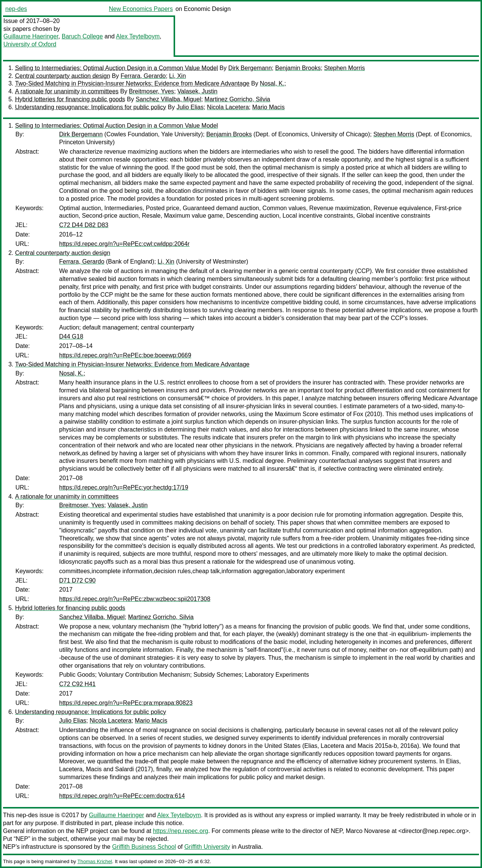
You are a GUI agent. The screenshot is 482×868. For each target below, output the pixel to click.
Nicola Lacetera (228, 107)
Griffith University (207, 847)
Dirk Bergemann (250, 68)
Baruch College (82, 36)
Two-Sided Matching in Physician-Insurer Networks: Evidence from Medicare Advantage (132, 83)
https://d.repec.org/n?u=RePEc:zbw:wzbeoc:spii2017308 (135, 599)
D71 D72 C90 (77, 580)
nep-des (16, 9)
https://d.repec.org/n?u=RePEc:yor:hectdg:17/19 (124, 487)
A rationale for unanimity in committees (67, 91)
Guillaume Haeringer (31, 36)
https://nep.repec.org (181, 831)
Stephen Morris (345, 68)
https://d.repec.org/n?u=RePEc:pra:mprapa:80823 (126, 703)
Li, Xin (177, 76)
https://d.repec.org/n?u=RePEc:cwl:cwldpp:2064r (124, 244)
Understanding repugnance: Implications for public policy (91, 107)
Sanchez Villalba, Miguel (168, 99)
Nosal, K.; (273, 83)
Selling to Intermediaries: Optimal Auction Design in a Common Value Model (117, 68)
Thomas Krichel (95, 861)
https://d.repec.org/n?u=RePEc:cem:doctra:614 (122, 796)
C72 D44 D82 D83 (84, 225)
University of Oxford (30, 44)
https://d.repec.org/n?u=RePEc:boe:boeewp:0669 (125, 355)
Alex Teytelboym (138, 36)
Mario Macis (268, 107)
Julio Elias (190, 107)
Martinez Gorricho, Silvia (237, 99)
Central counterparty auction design (63, 76)
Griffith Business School (144, 847)
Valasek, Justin (197, 91)
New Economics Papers (141, 9)
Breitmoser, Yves (151, 91)
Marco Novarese (368, 831)
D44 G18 (71, 336)
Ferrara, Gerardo (143, 76)
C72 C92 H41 (77, 684)
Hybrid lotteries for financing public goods (70, 99)
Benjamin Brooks (298, 68)
